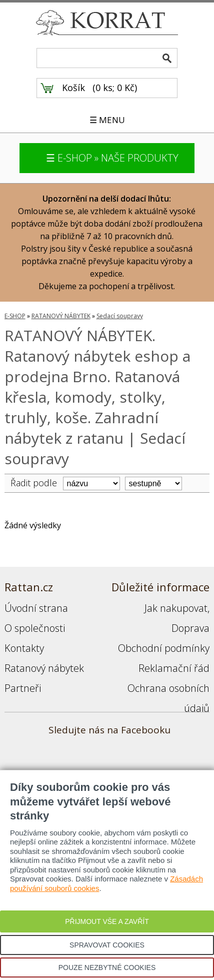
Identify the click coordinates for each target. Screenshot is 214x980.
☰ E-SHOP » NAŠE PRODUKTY (112, 158)
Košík (73, 88)
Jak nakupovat (176, 608)
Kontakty (24, 648)
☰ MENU (107, 120)
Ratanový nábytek (44, 668)
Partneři (23, 688)
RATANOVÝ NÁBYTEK (61, 316)
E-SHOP (15, 316)
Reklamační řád (174, 668)
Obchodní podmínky (164, 648)
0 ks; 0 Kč (115, 88)
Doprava (190, 628)
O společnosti (35, 628)
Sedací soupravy (120, 316)
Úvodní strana (36, 608)
